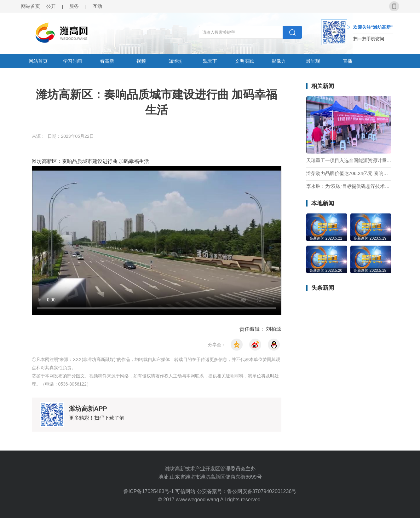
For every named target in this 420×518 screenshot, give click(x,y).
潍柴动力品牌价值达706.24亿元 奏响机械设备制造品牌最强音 (349, 173)
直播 (348, 61)
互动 (97, 6)
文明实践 (245, 61)
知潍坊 (176, 61)
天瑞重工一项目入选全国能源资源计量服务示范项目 (349, 160)
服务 (74, 6)
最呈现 (313, 61)
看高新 (107, 61)
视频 (141, 61)
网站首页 (31, 6)
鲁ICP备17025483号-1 (150, 491)
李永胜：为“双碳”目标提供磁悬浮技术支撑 (349, 186)
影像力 (279, 61)
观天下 (210, 61)
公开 (51, 6)
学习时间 (72, 61)
